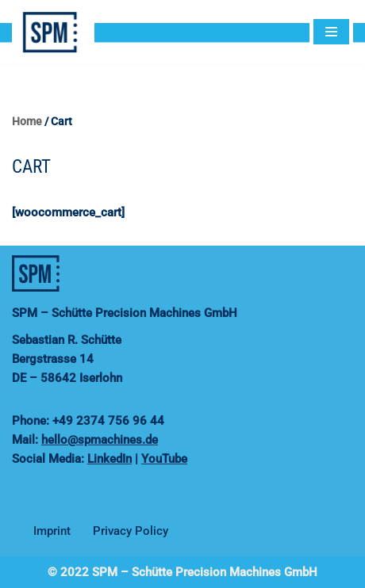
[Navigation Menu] (331, 32)
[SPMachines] (57, 32)
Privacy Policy (131, 531)
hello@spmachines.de (100, 440)
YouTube (164, 459)
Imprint (52, 531)
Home (27, 121)
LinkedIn (109, 459)
